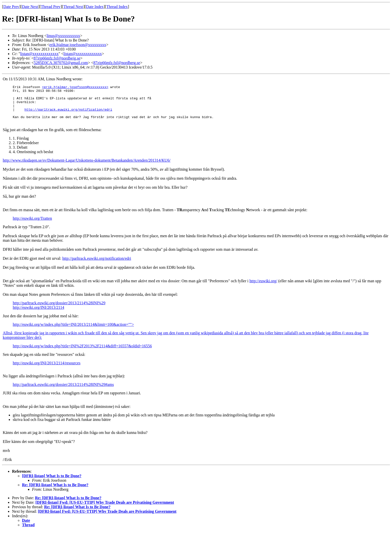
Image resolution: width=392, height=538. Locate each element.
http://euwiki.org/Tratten (32, 225)
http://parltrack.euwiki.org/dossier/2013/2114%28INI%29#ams (63, 391)
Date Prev (11, 7)
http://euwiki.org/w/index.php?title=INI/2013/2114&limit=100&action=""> (73, 331)
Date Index (95, 7)
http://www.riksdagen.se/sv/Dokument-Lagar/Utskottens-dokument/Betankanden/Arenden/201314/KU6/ (87, 167)
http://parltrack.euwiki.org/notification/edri (68, 115)
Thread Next (73, 7)
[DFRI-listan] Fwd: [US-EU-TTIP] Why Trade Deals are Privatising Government (105, 509)
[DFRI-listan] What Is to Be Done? (52, 483)
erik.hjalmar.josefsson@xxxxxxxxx (78, 45)
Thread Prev (51, 7)
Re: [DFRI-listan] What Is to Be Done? (55, 492)
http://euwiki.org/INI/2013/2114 (38, 314)
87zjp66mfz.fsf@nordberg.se (57, 58)
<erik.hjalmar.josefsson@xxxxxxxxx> (75, 88)
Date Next (30, 7)
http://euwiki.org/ (263, 288)
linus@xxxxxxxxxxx (63, 36)
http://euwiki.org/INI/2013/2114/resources (47, 370)
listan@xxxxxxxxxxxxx (39, 54)
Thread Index (117, 7)
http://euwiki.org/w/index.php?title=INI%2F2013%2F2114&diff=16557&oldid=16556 (82, 353)
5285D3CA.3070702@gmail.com (61, 63)
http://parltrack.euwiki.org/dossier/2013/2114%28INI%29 (59, 310)
